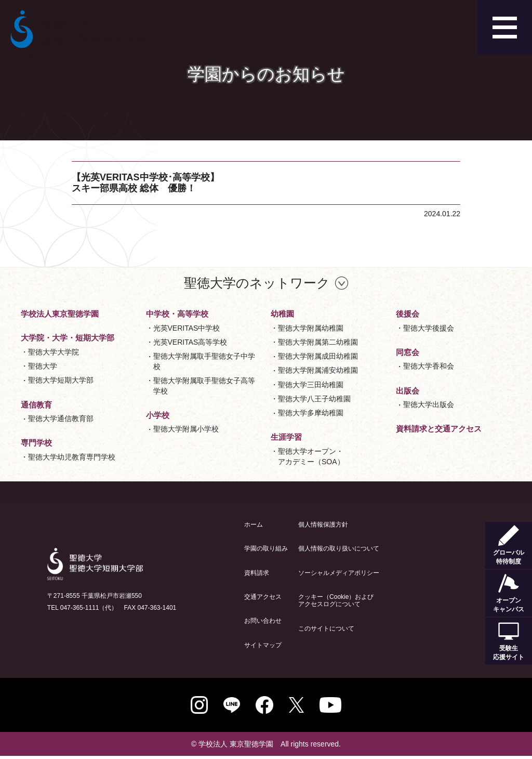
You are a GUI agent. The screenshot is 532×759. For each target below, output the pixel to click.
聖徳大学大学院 (54, 352)
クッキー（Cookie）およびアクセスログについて (336, 600)
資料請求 (257, 573)
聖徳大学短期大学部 (61, 380)
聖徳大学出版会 (429, 404)
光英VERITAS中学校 (187, 328)
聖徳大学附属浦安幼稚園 (318, 370)
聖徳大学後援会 (429, 328)
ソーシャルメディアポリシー (339, 573)
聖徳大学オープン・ (311, 457)
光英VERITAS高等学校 (190, 342)
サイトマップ (263, 645)
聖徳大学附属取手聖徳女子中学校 (204, 361)
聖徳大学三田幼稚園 (311, 385)
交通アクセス (263, 597)
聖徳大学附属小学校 (186, 429)
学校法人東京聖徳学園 (60, 314)
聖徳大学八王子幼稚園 (314, 399)
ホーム (254, 525)
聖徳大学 (43, 366)
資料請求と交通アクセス (439, 429)
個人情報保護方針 (323, 525)
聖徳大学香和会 (429, 366)
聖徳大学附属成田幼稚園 (318, 356)
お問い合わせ (263, 621)
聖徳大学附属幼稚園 (311, 328)
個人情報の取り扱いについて (339, 548)
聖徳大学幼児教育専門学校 (72, 457)
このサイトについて (326, 629)
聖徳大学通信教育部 (61, 418)
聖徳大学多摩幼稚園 (311, 413)
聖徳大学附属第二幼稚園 (318, 342)
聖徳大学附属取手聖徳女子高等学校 (204, 386)
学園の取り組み (266, 548)
